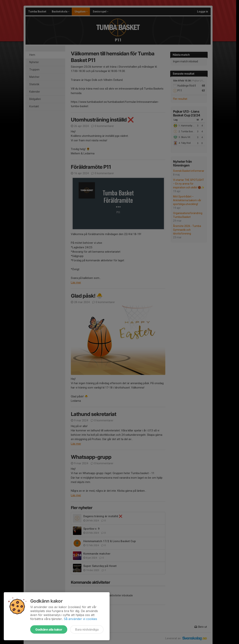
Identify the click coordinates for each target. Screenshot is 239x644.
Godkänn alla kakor (49, 629)
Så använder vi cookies (80, 619)
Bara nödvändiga (87, 629)
